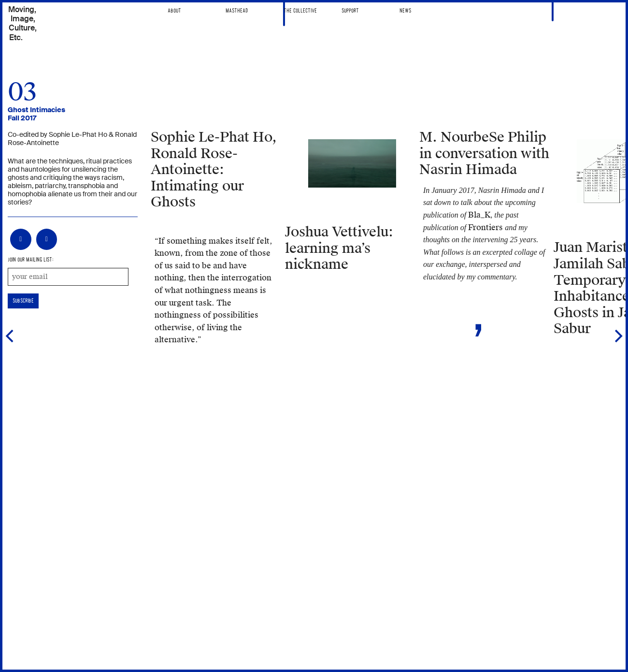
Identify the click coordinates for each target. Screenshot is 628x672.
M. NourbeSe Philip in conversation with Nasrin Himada (484, 153)
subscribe (23, 301)
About (174, 11)
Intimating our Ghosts (214, 170)
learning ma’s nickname (339, 248)
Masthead (237, 11)
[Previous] (11, 336)
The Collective (300, 11)
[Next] (617, 336)
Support (350, 11)
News (405, 11)
